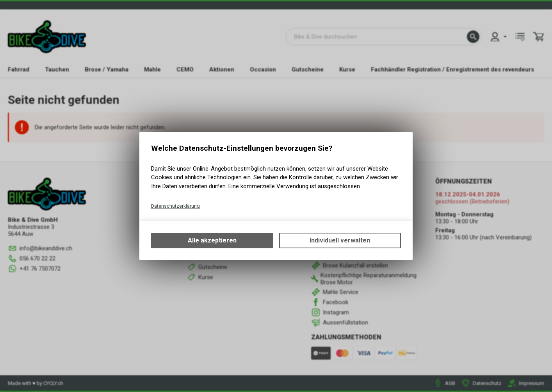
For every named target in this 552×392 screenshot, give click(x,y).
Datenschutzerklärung (175, 206)
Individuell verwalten (340, 240)
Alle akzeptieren (212, 240)
